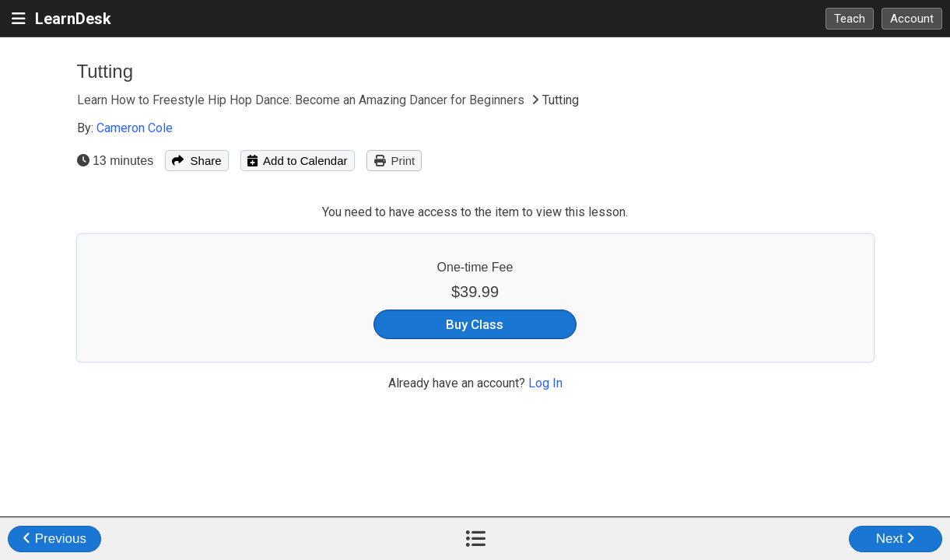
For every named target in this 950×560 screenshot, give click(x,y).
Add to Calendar (298, 161)
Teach (850, 19)
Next (896, 539)
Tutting (105, 71)
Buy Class (475, 324)
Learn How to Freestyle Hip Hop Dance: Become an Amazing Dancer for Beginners (302, 100)
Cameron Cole (135, 128)
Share (196, 161)
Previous (54, 539)
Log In (545, 383)
